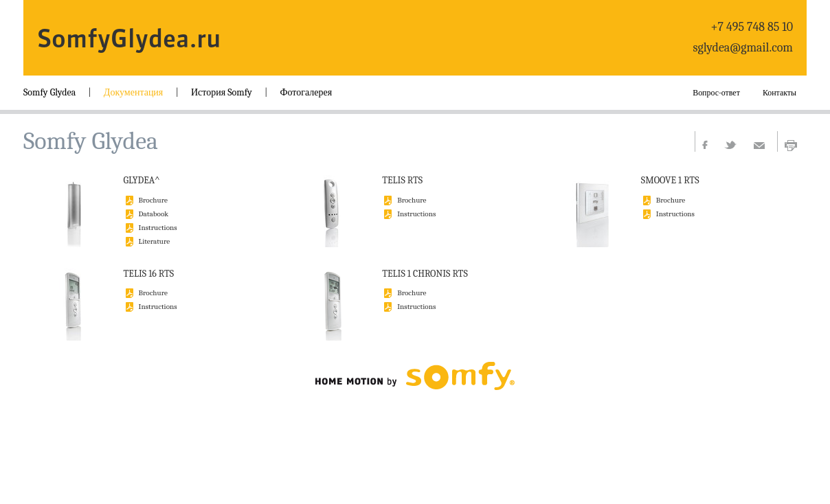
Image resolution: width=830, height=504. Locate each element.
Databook (154, 213)
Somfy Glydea (49, 92)
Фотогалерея (306, 92)
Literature (155, 241)
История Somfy (222, 92)
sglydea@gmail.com (743, 48)
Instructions (158, 227)
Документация (133, 92)
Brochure (153, 199)
